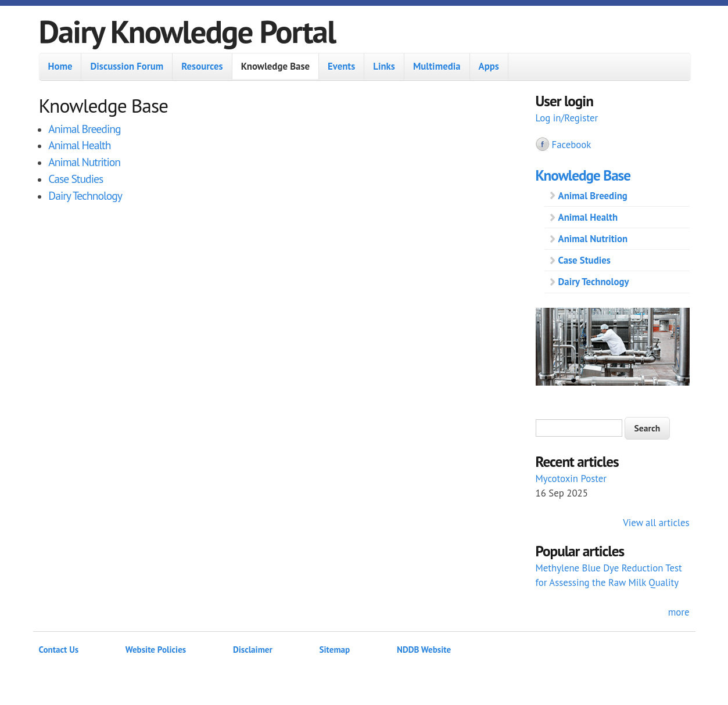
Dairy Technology (85, 195)
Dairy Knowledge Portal (187, 31)
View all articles (656, 523)
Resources (202, 66)
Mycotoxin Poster (571, 479)
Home (60, 66)
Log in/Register (567, 118)
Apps (489, 66)
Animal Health (79, 145)
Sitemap (335, 650)
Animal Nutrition (84, 162)
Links (384, 66)
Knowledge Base (275, 66)
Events (341, 66)
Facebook (572, 145)
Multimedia (437, 66)
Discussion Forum (127, 66)
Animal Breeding (84, 129)
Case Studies (76, 179)
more (679, 612)
